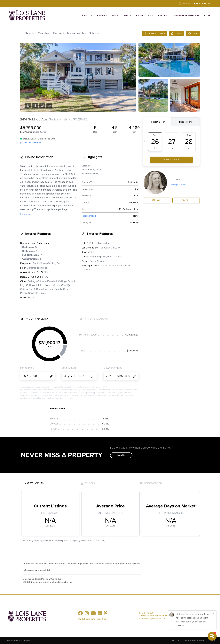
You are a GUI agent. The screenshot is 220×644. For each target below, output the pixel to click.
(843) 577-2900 (146, 613)
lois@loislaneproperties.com (152, 619)
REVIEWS (102, 15)
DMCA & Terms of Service (194, 640)
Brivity (18, 640)
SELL (127, 15)
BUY (115, 15)
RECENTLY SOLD (145, 15)
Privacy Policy (175, 640)
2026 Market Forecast (186, 15)
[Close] (214, 613)
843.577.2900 (202, 3)
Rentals (163, 15)
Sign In (185, 3)
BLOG (207, 15)
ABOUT (87, 15)
